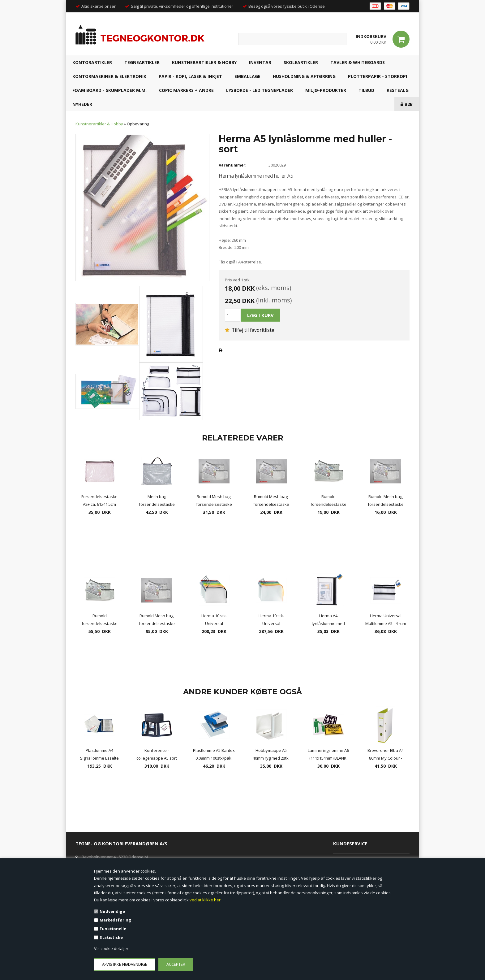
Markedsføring (115, 920)
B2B (407, 104)
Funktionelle (113, 929)
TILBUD (366, 90)
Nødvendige (112, 911)
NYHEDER (82, 104)
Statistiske (111, 937)
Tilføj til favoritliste (250, 330)
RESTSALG (398, 90)
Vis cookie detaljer (111, 948)
